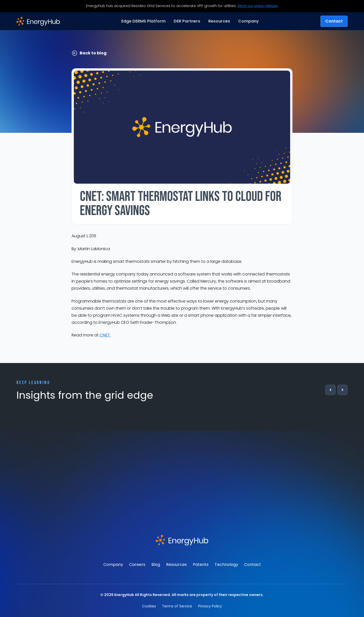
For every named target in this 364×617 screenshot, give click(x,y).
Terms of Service (177, 606)
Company (113, 565)
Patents (201, 565)
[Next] (343, 390)
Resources (176, 565)
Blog (156, 565)
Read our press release (258, 6)
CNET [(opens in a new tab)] (105, 335)
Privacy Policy (210, 606)
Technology (226, 565)
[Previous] (330, 390)
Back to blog (89, 53)
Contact (334, 21)
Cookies (149, 606)
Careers (137, 565)
